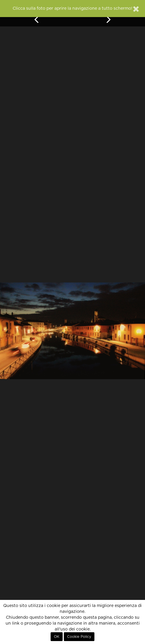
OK (57, 637)
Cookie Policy (79, 637)
